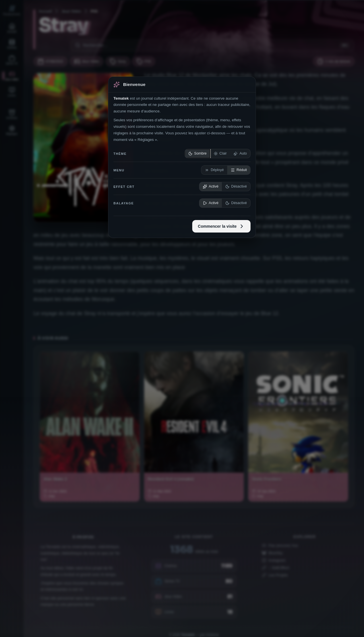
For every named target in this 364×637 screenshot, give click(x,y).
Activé (211, 187)
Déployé (214, 170)
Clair (220, 154)
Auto (240, 154)
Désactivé (236, 187)
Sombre (197, 154)
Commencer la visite (221, 226)
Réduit (239, 170)
